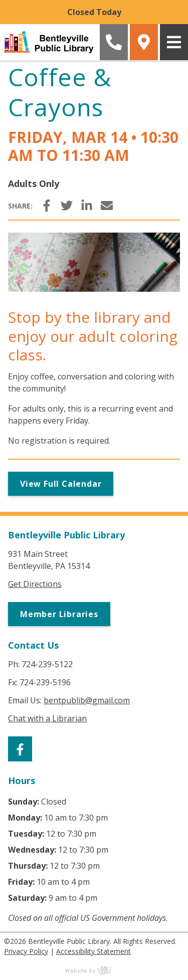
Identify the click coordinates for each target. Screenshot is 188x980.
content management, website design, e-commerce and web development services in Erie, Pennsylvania (94, 970)
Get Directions (35, 584)
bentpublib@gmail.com (87, 700)
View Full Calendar (61, 484)
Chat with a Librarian (47, 718)
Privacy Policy (26, 951)
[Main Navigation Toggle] (174, 42)
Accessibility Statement (93, 951)
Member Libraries (59, 614)
